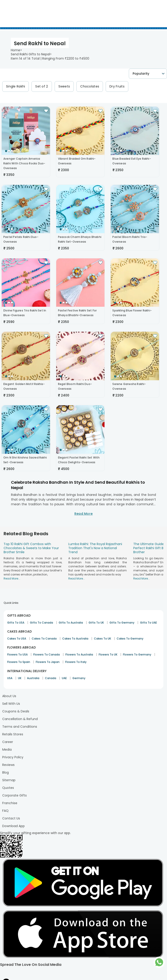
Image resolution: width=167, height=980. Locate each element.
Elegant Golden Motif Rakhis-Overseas (24, 386)
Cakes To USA (17, 639)
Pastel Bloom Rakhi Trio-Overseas (130, 239)
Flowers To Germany (137, 654)
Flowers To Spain (19, 662)
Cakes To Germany (130, 639)
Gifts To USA (16, 623)
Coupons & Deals (16, 711)
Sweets (64, 86)
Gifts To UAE (148, 623)
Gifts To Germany (122, 623)
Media (7, 750)
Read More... (12, 578)
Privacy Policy (13, 757)
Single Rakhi (16, 86)
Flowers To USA (17, 654)
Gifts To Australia (71, 623)
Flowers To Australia (79, 654)
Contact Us (11, 818)
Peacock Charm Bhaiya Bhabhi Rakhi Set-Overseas (80, 239)
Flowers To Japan (48, 662)
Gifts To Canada (41, 623)
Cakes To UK (102, 639)
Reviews (8, 765)
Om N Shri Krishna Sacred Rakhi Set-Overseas (25, 460)
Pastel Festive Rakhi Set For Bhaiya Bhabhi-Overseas (77, 313)
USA (10, 678)
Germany (79, 678)
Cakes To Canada (44, 639)
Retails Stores (13, 734)
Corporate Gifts (14, 795)
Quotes (8, 788)
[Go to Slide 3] (12, 151)
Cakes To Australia (75, 639)
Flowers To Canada (47, 654)
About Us (9, 696)
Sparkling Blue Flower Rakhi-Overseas (132, 313)
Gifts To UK (96, 623)
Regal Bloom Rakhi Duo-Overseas (75, 386)
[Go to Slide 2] (9, 151)
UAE (64, 678)
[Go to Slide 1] (6, 151)
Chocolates (90, 86)
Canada (51, 678)
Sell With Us (11, 704)
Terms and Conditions (20, 727)
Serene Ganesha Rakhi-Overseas (129, 386)
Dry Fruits (117, 86)
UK (20, 678)
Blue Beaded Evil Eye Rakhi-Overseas (132, 161)
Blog (6, 772)
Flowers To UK (108, 654)
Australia (33, 678)
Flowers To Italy (76, 662)
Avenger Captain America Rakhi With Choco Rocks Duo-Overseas (24, 163)
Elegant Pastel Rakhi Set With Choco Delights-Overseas (79, 460)
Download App (13, 826)
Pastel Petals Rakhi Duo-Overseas (21, 239)
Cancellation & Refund (20, 719)
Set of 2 (42, 86)
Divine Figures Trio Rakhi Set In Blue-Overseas (25, 313)
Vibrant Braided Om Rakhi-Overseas (77, 161)
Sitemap (9, 780)
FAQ (5, 811)
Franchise (10, 803)
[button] (26, 131)
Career (8, 742)
